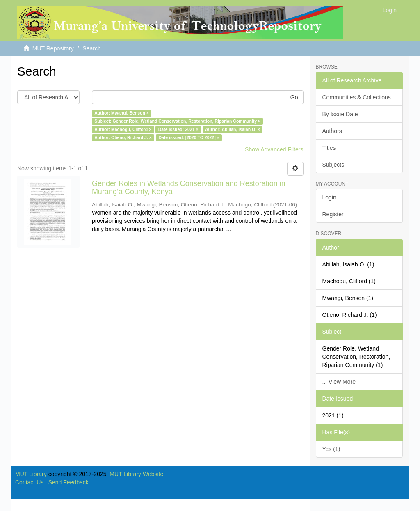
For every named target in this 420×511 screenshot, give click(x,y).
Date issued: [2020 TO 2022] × (189, 137)
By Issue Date (340, 114)
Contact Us (29, 482)
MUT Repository (53, 48)
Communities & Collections (357, 97)
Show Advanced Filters (274, 149)
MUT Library (31, 474)
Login (329, 197)
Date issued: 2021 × (178, 129)
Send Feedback (68, 482)
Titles (329, 148)
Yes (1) (331, 449)
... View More (339, 382)
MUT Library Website (136, 474)
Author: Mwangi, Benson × (122, 113)
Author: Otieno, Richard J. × (123, 137)
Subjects (333, 165)
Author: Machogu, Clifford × (123, 129)
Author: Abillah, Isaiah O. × (233, 129)
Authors (332, 131)
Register (333, 214)
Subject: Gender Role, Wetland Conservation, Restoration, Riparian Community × (177, 121)
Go (294, 97)
